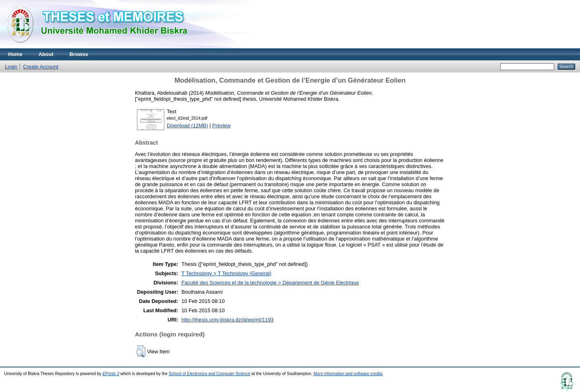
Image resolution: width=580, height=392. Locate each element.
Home (15, 54)
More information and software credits (348, 374)
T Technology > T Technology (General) (226, 273)
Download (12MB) (187, 125)
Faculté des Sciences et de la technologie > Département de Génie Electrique (270, 283)
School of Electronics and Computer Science (210, 374)
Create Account (41, 67)
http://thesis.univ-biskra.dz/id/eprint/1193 (227, 320)
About (46, 54)
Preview (222, 125)
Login (11, 67)
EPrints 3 (111, 374)
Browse (79, 54)
